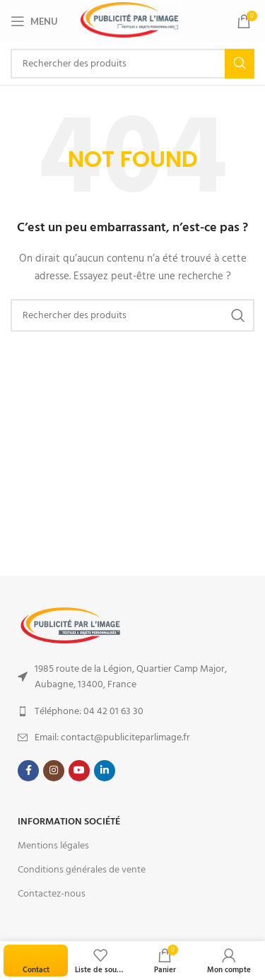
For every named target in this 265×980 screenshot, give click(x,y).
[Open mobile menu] (34, 21)
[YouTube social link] (79, 771)
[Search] (132, 64)
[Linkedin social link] (105, 771)
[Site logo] (129, 20)
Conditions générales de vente (82, 870)
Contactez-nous (52, 894)
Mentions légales (53, 846)
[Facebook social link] (28, 771)
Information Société (69, 822)
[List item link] (132, 677)
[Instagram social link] (54, 771)
